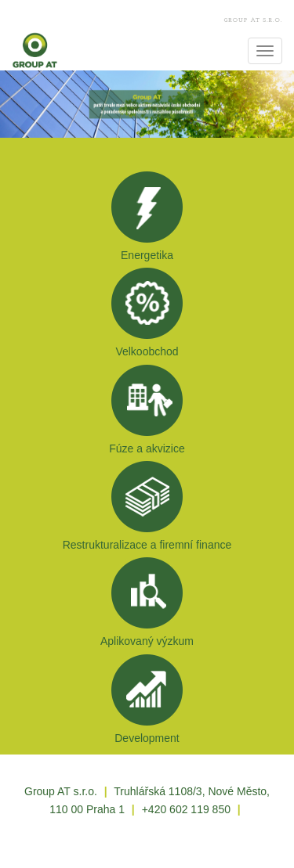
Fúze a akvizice (147, 448)
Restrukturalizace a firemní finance (147, 545)
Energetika (147, 255)
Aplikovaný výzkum (147, 641)
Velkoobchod (147, 351)
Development (147, 738)
